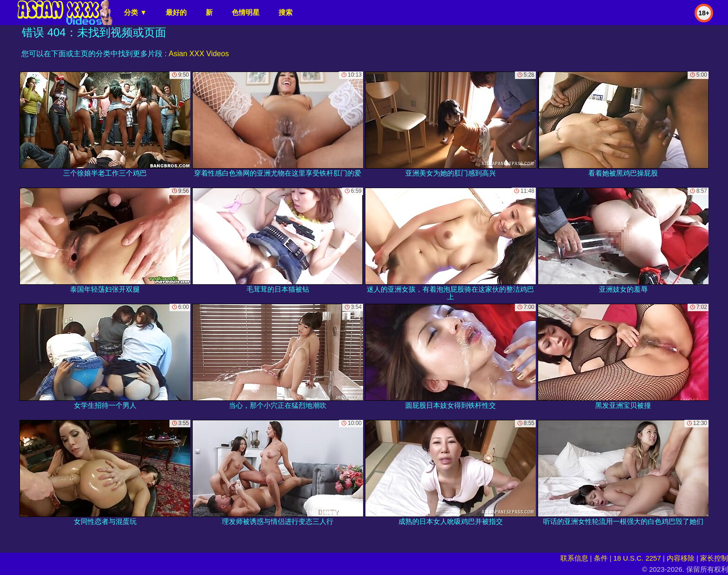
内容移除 (681, 558)
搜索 (286, 12)
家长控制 (714, 558)
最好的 (176, 12)
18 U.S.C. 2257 (637, 558)
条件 (601, 558)
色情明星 (246, 12)
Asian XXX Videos (199, 54)
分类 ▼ (135, 12)
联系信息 (574, 558)
